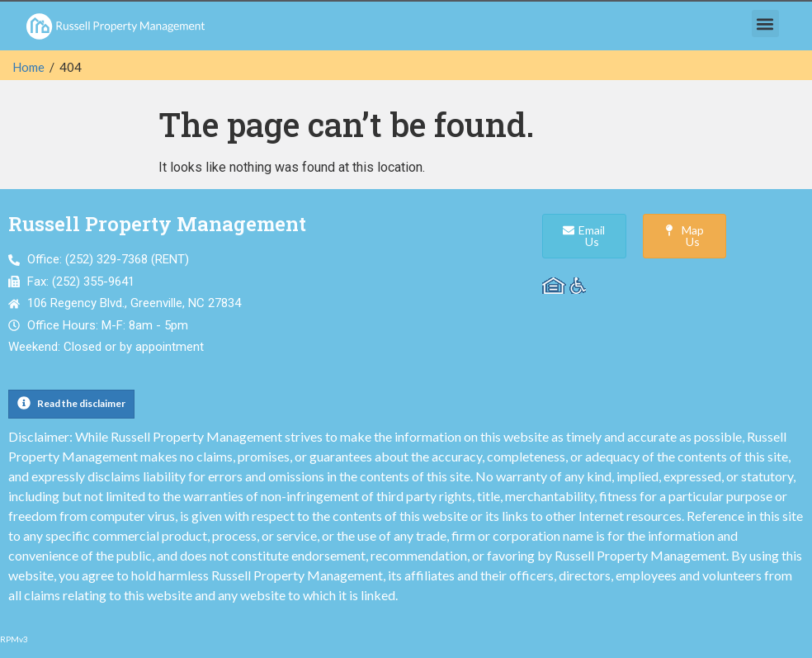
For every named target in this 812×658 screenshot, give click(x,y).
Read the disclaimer (81, 403)
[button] (765, 24)
